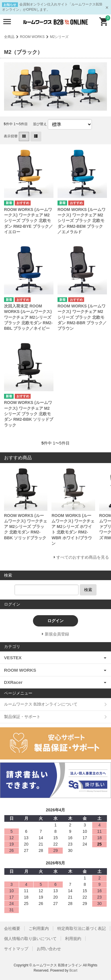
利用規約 (73, 939)
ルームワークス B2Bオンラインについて (41, 704)
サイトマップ (16, 949)
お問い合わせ (49, 949)
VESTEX (13, 658)
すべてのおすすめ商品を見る (83, 557)
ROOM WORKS (32, 37)
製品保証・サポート (22, 717)
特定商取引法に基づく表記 (82, 928)
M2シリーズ (59, 37)
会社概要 (12, 928)
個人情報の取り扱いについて (30, 939)
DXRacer (13, 682)
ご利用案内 (39, 928)
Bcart (73, 970)
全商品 (9, 37)
